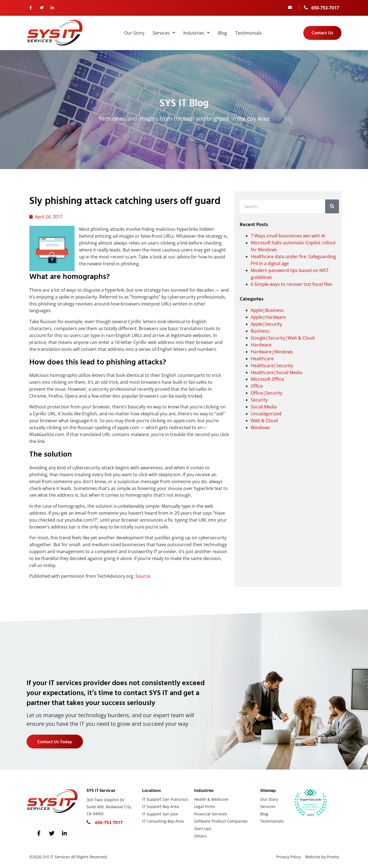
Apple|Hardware (268, 317)
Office (257, 386)
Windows (260, 427)
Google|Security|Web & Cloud (283, 338)
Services (164, 33)
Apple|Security (266, 324)
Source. (143, 576)
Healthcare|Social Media (276, 372)
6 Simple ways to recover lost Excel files (292, 284)
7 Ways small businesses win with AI (288, 236)
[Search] (332, 206)
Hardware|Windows (272, 352)
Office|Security (267, 393)
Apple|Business (267, 310)
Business (260, 331)
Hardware (261, 345)
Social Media (264, 407)
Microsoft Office (267, 379)
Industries (196, 33)
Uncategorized (266, 414)
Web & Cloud (264, 421)
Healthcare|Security (272, 366)
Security (259, 400)
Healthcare (262, 359)
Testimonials (249, 33)
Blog (222, 33)
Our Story (134, 33)
